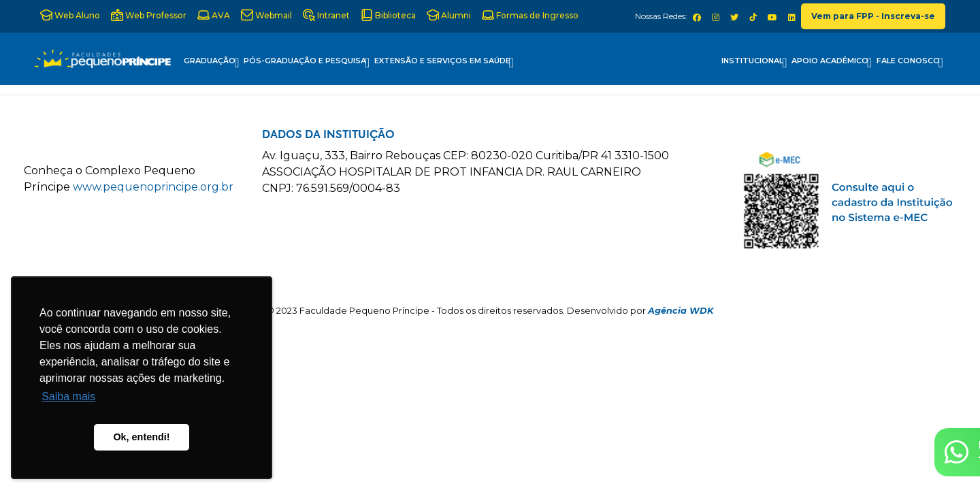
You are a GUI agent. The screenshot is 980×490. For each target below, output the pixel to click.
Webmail (266, 15)
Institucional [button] (754, 63)
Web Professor (149, 15)
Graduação (211, 63)
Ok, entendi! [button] (141, 437)
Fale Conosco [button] (910, 63)
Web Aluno (70, 15)
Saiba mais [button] (68, 396)
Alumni (449, 15)
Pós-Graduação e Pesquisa (307, 63)
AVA (214, 15)
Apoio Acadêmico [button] (832, 63)
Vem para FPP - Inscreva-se (873, 16)
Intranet (326, 15)
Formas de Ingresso (530, 15)
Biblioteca (388, 15)
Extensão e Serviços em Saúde (444, 63)
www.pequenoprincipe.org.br (153, 187)
